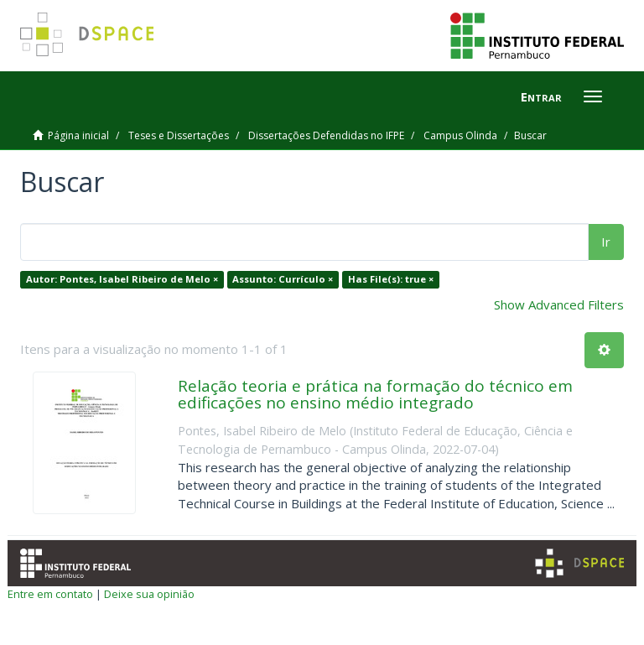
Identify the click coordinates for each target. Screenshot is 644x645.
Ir (606, 242)
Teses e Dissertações (179, 135)
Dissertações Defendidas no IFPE (326, 135)
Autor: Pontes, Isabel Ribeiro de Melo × (122, 279)
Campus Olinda (460, 135)
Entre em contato (50, 594)
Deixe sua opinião (149, 594)
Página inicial (78, 135)
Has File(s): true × (391, 279)
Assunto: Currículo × (283, 279)
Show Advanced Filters (559, 304)
